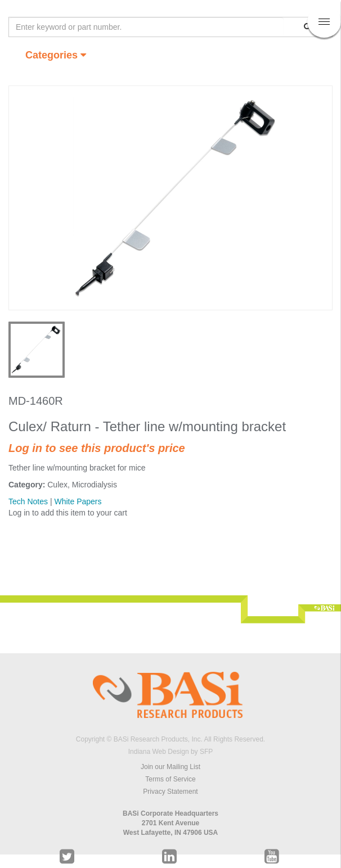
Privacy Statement (170, 792)
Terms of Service (170, 779)
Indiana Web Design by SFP (171, 752)
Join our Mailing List (170, 767)
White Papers (78, 501)
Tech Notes (28, 501)
